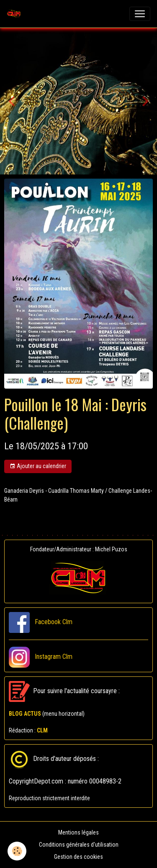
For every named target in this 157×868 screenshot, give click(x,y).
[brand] (15, 14)
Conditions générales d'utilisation (79, 845)
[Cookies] (17, 851)
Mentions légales (78, 832)
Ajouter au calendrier (38, 466)
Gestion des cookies (78, 857)
